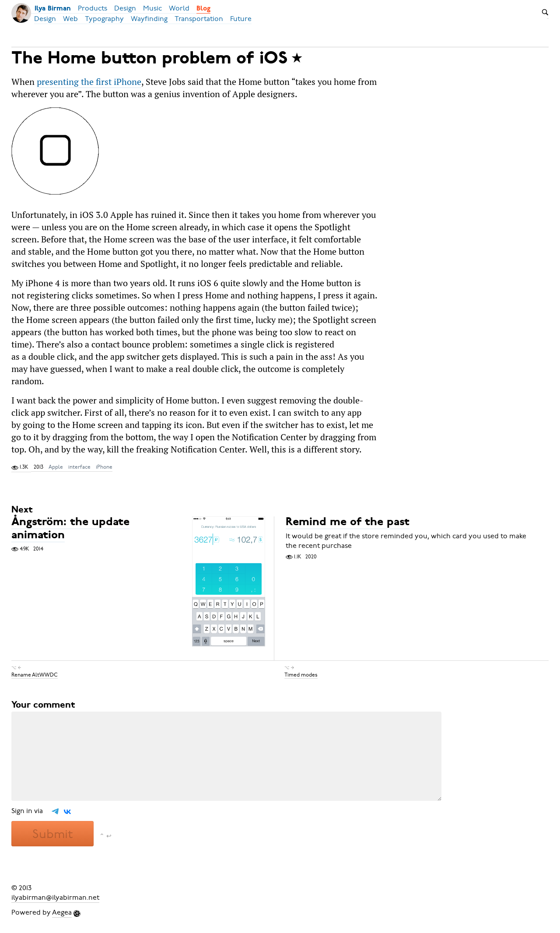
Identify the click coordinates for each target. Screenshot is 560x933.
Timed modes (301, 675)
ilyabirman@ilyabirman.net (55, 898)
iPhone (104, 467)
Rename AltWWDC (35, 675)
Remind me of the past (348, 523)
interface (79, 467)
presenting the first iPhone (89, 82)
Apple (56, 467)
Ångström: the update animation (70, 529)
